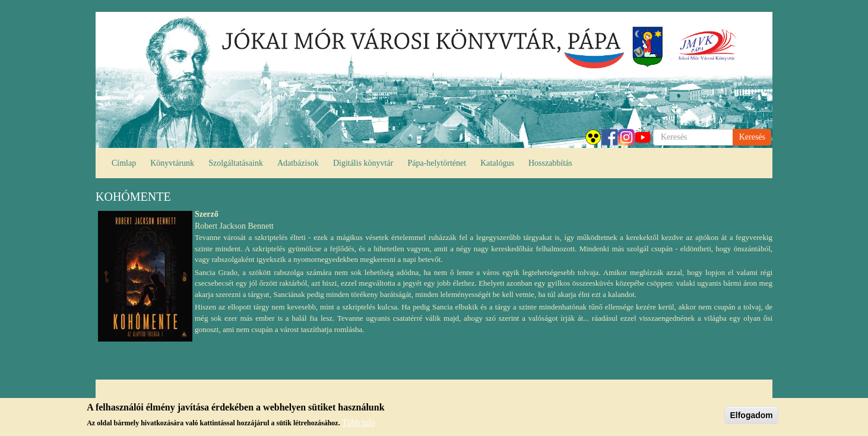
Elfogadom (751, 415)
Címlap (124, 163)
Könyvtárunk (172, 163)
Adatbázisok (298, 163)
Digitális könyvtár (363, 163)
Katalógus (497, 163)
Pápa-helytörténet (437, 163)
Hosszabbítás (550, 163)
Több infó (359, 423)
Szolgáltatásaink (236, 163)
